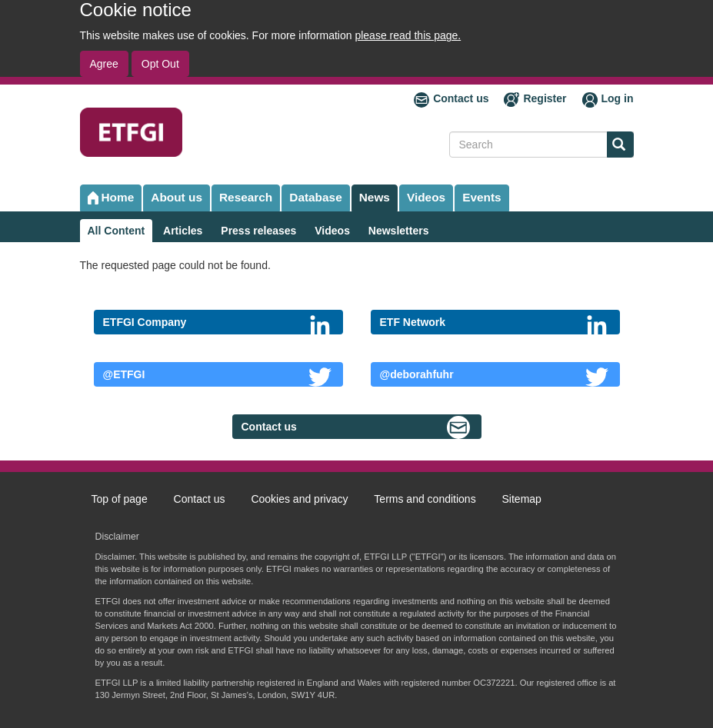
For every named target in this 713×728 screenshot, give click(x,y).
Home (118, 197)
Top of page (120, 499)
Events (481, 197)
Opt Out (160, 64)
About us (177, 197)
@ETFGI (124, 374)
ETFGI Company (145, 322)
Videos (426, 197)
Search (616, 146)
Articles (183, 231)
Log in (618, 98)
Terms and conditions (425, 499)
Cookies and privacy (299, 499)
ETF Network (413, 322)
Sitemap (522, 499)
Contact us (461, 98)
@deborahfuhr (417, 374)
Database (315, 197)
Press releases (258, 231)
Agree (104, 64)
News (375, 197)
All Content (117, 231)
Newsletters (399, 231)
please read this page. (408, 35)
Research (246, 197)
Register (545, 98)
